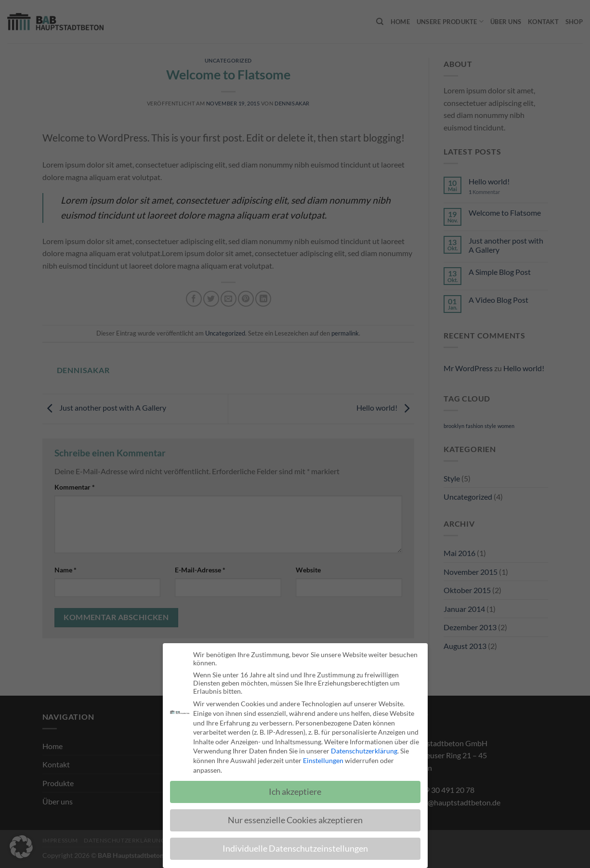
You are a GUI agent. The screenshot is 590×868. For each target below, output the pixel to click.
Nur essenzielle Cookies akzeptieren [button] (295, 822)
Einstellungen (323, 762)
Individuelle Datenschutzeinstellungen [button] (295, 850)
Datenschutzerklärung (364, 753)
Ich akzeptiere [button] (295, 794)
